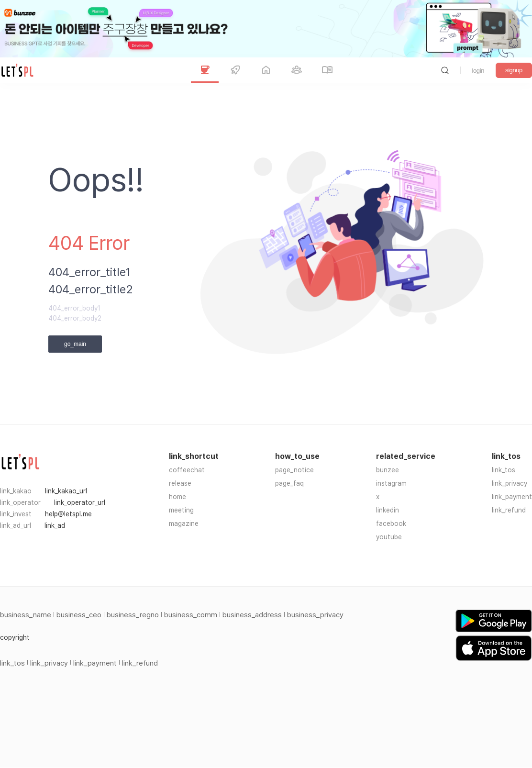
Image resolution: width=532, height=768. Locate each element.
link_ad (55, 525)
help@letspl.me (68, 514)
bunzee (388, 470)
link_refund (509, 510)
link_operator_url (80, 502)
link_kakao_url (66, 491)
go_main (75, 344)
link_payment (512, 497)
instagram (391, 483)
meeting (181, 510)
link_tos (504, 470)
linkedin (388, 510)
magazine (184, 523)
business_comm (191, 615)
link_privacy (510, 483)
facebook (391, 523)
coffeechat (187, 470)
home (177, 497)
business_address (252, 615)
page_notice (294, 470)
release (180, 483)
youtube (389, 537)
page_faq (289, 483)
